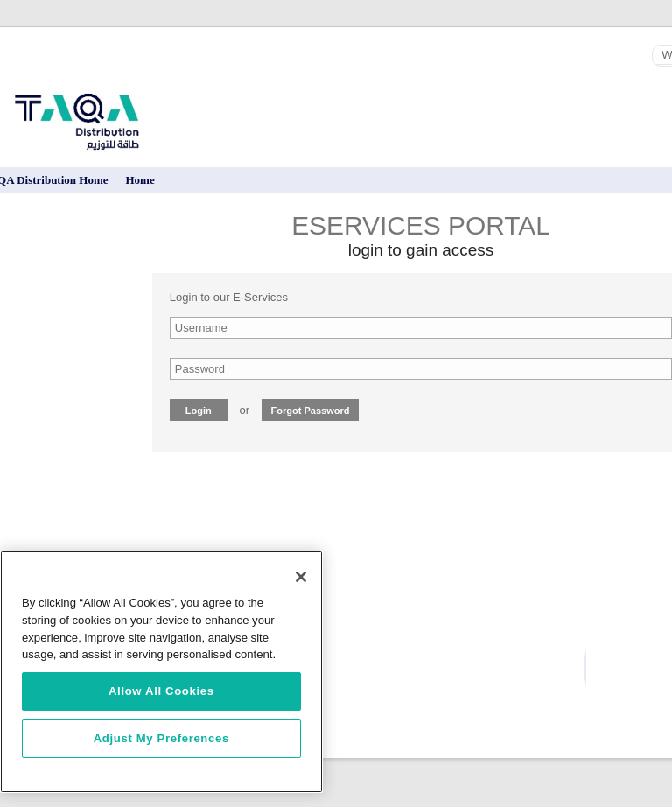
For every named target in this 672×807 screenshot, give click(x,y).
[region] (161, 672)
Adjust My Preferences (161, 738)
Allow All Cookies (161, 691)
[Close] (301, 577)
